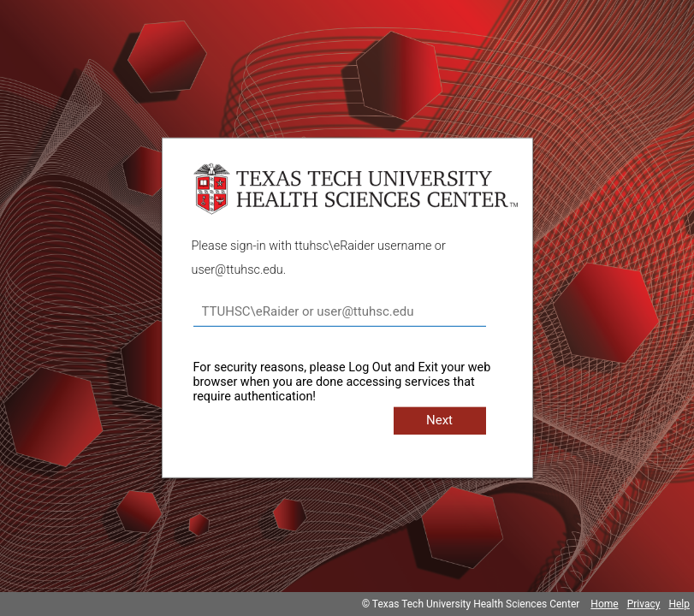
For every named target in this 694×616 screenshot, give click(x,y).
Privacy (644, 604)
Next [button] (439, 420)
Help (679, 604)
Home (604, 604)
